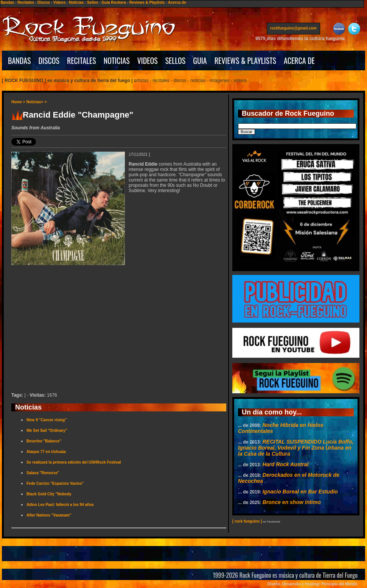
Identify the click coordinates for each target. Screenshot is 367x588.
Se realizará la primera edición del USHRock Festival (74, 462)
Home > (18, 102)
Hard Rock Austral (286, 464)
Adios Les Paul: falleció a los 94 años (60, 505)
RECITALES (82, 61)
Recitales (26, 2)
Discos (44, 2)
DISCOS (49, 61)
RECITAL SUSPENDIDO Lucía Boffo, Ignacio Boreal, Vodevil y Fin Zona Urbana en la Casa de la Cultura (296, 448)
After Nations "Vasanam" (49, 515)
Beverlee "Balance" (44, 441)
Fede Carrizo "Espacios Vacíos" (55, 483)
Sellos (93, 2)
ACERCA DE (299, 61)
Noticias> (35, 102)
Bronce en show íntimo (292, 502)
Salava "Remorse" (43, 473)
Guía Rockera (114, 2)
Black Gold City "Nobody (49, 494)
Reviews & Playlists (147, 2)
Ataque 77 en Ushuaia (46, 452)
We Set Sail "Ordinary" (47, 431)
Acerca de (177, 2)
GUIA (200, 61)
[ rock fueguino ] (247, 521)
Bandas (7, 2)
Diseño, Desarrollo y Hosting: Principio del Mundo (313, 584)
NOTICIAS (117, 61)
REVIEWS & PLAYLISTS (245, 61)
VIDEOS (148, 61)
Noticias (76, 2)
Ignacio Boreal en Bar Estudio (300, 492)
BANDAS (19, 61)
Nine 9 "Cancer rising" (47, 420)
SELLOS (176, 61)
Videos (60, 2)
